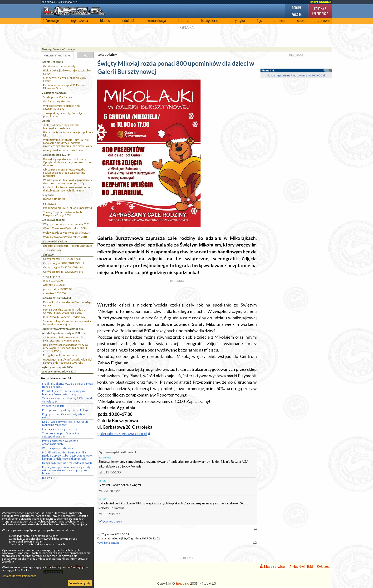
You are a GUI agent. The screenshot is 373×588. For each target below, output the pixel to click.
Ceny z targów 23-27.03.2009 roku (63, 267)
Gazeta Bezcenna (52, 62)
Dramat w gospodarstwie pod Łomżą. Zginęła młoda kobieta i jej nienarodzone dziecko (68, 162)
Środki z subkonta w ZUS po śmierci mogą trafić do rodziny (67, 385)
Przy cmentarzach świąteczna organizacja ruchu (60, 442)
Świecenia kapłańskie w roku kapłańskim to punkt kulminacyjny (68, 323)
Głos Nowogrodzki (53, 220)
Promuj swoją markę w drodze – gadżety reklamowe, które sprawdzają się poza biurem (66, 470)
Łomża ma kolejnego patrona (60, 429)
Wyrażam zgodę (80, 583)
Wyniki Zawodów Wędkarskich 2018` (65, 237)
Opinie (46, 121)
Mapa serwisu (272, 566)
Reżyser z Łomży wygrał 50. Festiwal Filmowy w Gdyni (65, 87)
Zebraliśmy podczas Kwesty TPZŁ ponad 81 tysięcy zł (67, 400)
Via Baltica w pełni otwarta (59, 101)
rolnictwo (48, 254)
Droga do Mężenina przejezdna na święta (67, 463)
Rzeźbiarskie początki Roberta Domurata (68, 246)
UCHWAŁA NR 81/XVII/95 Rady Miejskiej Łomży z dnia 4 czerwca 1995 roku (68, 361)
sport (301, 21)
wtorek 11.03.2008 (54, 285)
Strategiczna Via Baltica (58, 97)
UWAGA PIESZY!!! (54, 199)
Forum (296, 8)
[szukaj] (57, 55)
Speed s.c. (182, 583)
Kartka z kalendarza (320, 11)
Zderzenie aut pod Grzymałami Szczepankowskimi (61, 435)
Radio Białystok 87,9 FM (56, 155)
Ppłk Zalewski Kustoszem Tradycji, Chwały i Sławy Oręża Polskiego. (64, 311)
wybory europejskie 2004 (57, 367)
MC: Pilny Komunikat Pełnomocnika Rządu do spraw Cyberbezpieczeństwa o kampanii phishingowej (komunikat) (67, 455)
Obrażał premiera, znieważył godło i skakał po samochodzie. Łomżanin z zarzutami (65, 173)
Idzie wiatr (48, 478)
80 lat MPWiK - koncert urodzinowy (64, 317)
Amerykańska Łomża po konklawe (63, 150)
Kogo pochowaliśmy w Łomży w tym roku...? (63, 416)
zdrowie (324, 21)
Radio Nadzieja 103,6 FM (56, 298)
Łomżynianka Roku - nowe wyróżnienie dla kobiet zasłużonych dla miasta (66, 189)
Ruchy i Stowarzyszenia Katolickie (63, 329)
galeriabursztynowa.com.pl (122, 433)
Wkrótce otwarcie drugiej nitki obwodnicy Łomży (62, 107)
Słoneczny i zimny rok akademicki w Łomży (65, 79)
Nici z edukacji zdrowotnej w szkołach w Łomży (67, 72)
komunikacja (157, 21)
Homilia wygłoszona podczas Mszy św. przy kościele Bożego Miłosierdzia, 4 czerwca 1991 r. (66, 348)
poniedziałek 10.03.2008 (57, 289)
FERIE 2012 (49, 204)
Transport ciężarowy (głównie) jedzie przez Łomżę (66, 115)
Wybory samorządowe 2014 (59, 371)
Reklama (323, 566)
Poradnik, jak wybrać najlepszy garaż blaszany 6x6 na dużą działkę (64, 392)
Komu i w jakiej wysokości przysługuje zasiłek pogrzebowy (65, 423)
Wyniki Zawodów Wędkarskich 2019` (65, 228)
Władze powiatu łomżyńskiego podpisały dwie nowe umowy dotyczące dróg (68, 181)
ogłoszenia (80, 21)
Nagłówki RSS (301, 566)
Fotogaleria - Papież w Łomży (60, 355)
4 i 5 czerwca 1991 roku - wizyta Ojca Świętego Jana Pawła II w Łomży (65, 339)
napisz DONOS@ (321, 2)
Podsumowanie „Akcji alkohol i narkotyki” (68, 208)
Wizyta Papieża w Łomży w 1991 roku (64, 333)
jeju (260, 21)
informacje (51, 21)
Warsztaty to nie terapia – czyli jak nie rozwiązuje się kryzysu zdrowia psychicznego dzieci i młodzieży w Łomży (68, 143)
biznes (105, 21)
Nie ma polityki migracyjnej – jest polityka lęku (68, 134)
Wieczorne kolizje (53, 406)
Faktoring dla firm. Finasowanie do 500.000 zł (296, 75)
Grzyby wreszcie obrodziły (59, 66)
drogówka (48, 195)
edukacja (129, 21)
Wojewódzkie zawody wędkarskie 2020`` (67, 224)
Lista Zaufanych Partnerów (19, 576)
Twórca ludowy (52, 250)
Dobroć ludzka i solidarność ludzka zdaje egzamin (67, 304)
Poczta (297, 14)
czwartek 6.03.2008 (54, 293)
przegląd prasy (51, 276)
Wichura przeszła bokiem (58, 448)
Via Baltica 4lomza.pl (54, 93)
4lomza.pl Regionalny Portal (64, 569)
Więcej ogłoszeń (110, 521)
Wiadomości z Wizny (55, 241)
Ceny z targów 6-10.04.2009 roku (62, 259)
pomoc (280, 21)
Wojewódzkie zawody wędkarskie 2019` (67, 233)
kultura (183, 21)
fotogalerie (209, 21)
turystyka (238, 21)
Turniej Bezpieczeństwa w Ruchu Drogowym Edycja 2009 (63, 214)
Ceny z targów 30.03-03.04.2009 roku (65, 263)
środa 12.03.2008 (53, 280)
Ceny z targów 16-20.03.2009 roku (63, 272)
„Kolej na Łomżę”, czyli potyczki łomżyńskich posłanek (61, 126)
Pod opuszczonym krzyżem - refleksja (65, 410)
